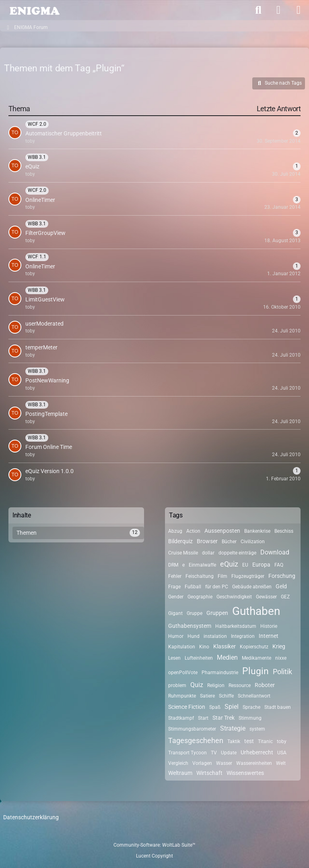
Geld (281, 586)
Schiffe (226, 696)
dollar (208, 553)
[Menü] (299, 10)
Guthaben (256, 611)
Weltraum (180, 773)
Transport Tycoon (187, 753)
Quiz (197, 685)
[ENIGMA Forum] (34, 10)
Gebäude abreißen (252, 587)
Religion (216, 685)
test (249, 741)
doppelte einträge (237, 553)
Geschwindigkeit (234, 597)
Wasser (224, 763)
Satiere (207, 696)
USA (282, 753)
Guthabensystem (190, 626)
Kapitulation (182, 647)
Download (275, 552)
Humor (176, 636)
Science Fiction (187, 707)
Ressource (240, 685)
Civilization (253, 542)
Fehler (175, 576)
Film (222, 576)
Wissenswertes (245, 773)
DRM (173, 565)
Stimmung (250, 718)
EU (245, 565)
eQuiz (229, 564)
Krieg (279, 646)
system (257, 729)
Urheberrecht (257, 752)
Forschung (282, 576)
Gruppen (217, 613)
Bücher (229, 542)
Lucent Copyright (154, 856)
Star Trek (224, 718)
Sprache (251, 707)
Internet (269, 636)
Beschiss (284, 531)
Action (193, 531)
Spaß (215, 707)
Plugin (255, 671)
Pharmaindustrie (220, 673)
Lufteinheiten (199, 658)
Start (203, 718)
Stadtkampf (181, 718)
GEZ (285, 597)
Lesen (174, 658)
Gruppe (195, 613)
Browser (207, 541)
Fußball (193, 587)
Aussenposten (222, 531)
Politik (282, 672)
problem (177, 685)
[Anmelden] (278, 10)
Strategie (233, 728)
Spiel (232, 707)
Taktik (234, 741)
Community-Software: (154, 845)
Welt (281, 763)
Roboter (265, 685)
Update (229, 753)
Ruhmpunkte (182, 696)
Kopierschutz (254, 647)
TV (214, 753)
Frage (174, 587)
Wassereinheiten (254, 763)
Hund (194, 636)
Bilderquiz (180, 541)
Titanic (265, 741)
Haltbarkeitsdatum (236, 626)
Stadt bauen (278, 707)
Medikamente (256, 658)
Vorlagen (202, 763)
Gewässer (266, 597)
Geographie (200, 597)
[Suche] (258, 10)
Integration (243, 636)
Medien (227, 657)
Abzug (175, 531)
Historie (269, 626)
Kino (204, 647)
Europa (261, 565)
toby (282, 741)
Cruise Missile (183, 553)
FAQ (279, 565)
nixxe (281, 658)
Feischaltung (200, 576)
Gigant (175, 613)
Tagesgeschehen (196, 740)
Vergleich (178, 763)
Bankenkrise (257, 531)
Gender (176, 597)
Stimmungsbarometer (192, 729)
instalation (215, 636)
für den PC (217, 587)
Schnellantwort (254, 696)
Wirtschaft (209, 773)
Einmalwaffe (202, 565)
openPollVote (183, 673)
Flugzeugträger (248, 576)
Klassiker (225, 646)
